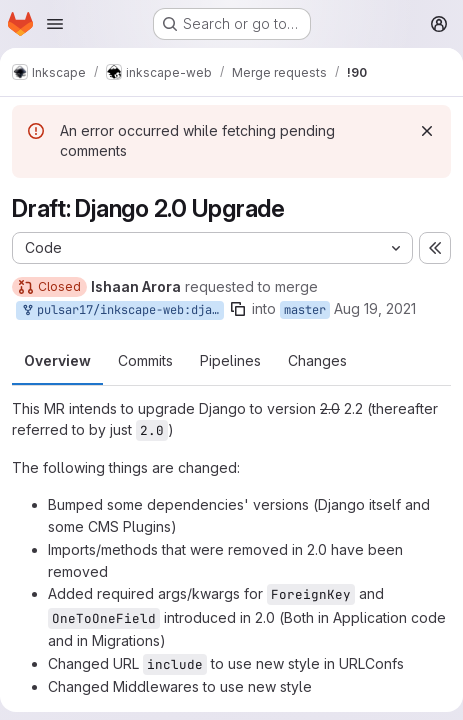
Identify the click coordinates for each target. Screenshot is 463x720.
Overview (57, 360)
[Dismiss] (427, 131)
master (305, 310)
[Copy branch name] (238, 309)
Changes (317, 360)
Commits (145, 360)
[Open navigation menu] (55, 24)
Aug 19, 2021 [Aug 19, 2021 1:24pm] (375, 308)
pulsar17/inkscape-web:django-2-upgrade (122, 310)
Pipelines (230, 360)
